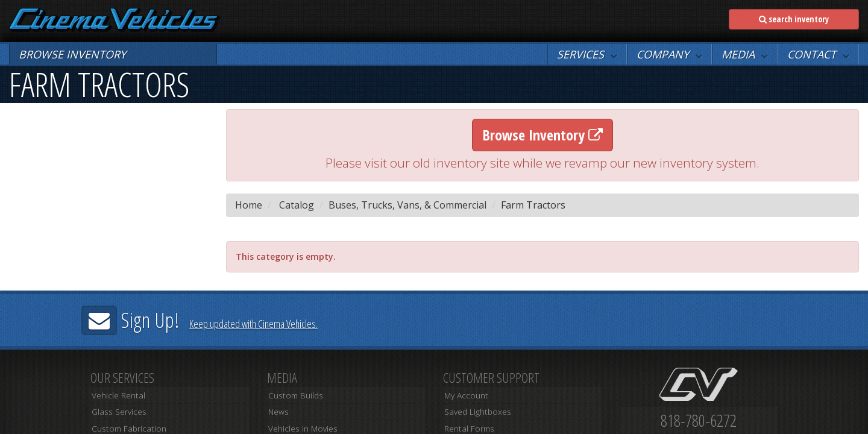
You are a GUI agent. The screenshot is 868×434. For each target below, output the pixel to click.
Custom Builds (292, 396)
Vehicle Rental (116, 396)
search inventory (794, 19)
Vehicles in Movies (300, 423)
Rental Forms (466, 423)
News (277, 410)
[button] (587, 54)
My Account (464, 396)
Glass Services (116, 410)
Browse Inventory (542, 135)
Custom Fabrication (125, 423)
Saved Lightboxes (474, 410)
